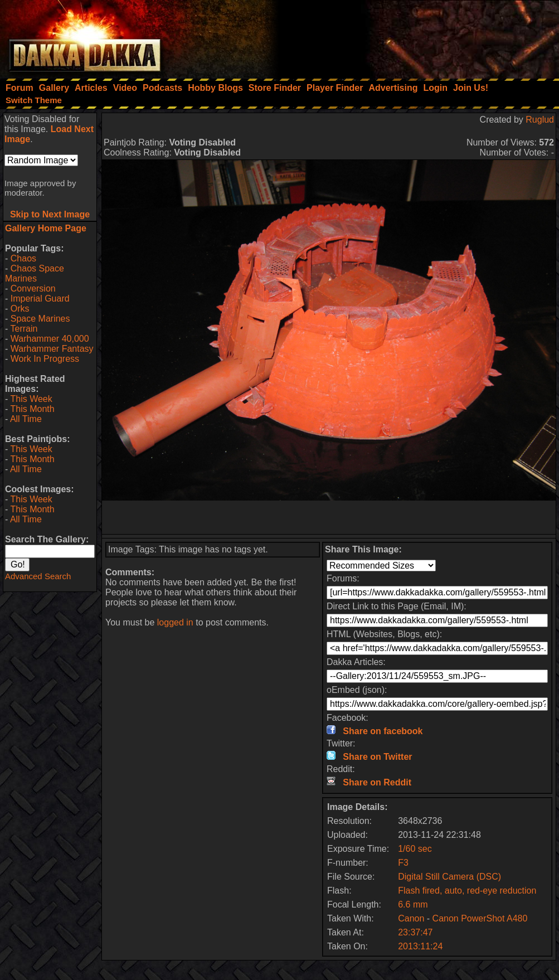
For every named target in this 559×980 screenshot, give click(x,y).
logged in (175, 622)
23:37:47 (415, 932)
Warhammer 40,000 (50, 339)
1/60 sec (415, 849)
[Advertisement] (409, 36)
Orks (20, 309)
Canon (411, 918)
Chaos (23, 258)
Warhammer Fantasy (52, 349)
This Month (32, 409)
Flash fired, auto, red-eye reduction (467, 891)
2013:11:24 (420, 946)
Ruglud (540, 120)
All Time (26, 419)
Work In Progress (45, 359)
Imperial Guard (40, 299)
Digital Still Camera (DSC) (449, 877)
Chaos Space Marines (35, 273)
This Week (31, 399)
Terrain (24, 329)
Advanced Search (38, 576)
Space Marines (40, 319)
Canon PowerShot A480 (480, 918)
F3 (403, 863)
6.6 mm (413, 904)
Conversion (33, 288)
